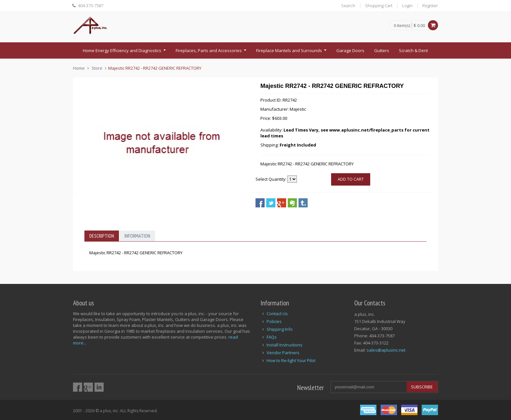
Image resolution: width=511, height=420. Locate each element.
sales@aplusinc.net (386, 350)
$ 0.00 (419, 25)
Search (348, 6)
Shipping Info (280, 329)
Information (137, 236)
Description (102, 236)
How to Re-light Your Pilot (291, 360)
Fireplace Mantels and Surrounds (292, 52)
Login (407, 6)
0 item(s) (402, 26)
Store (97, 68)
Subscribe (422, 387)
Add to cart (351, 179)
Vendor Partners (283, 353)
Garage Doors (350, 50)
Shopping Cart (379, 6)
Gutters (382, 50)
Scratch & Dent (413, 50)
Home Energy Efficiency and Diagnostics (125, 52)
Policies (274, 321)
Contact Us (277, 314)
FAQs (272, 337)
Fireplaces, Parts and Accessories (212, 52)
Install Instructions (285, 345)
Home (79, 68)
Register (430, 6)
